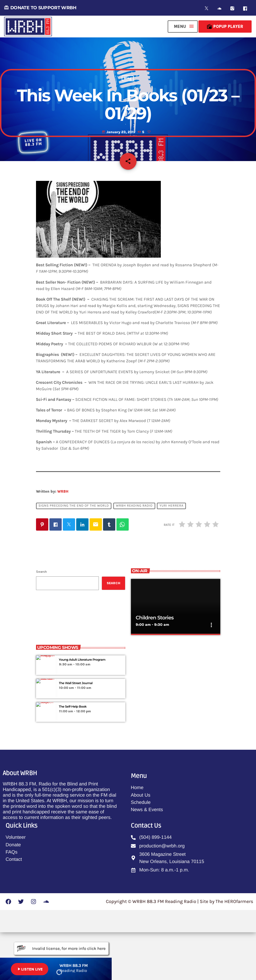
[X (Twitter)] (207, 9)
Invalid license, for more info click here (61, 948)
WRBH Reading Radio (134, 554)
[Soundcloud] (219, 9)
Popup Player (225, 27)
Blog (128, 108)
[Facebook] (245, 9)
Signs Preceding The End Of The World (74, 554)
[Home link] (28, 27)
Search (41, 619)
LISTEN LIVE (30, 969)
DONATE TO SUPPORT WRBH (40, 8)
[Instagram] (232, 9)
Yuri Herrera (171, 554)
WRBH (63, 539)
